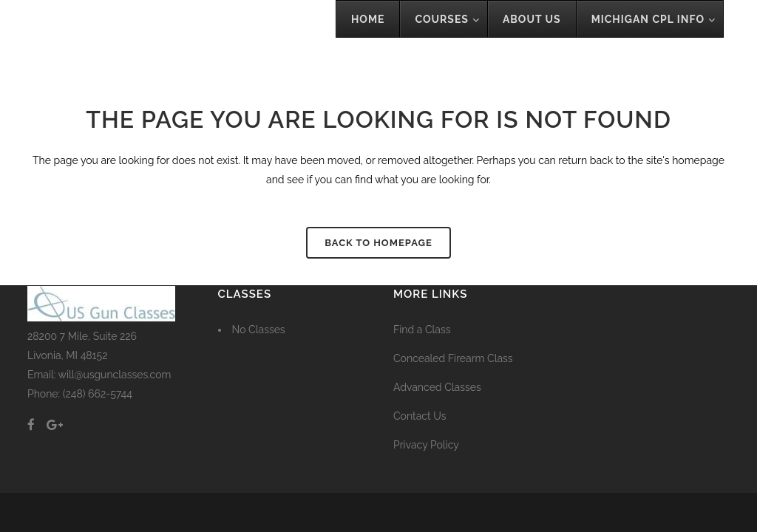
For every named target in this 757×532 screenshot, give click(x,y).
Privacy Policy (426, 445)
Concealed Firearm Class (453, 358)
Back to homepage (378, 243)
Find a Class (422, 330)
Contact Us (420, 416)
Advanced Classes (437, 387)
